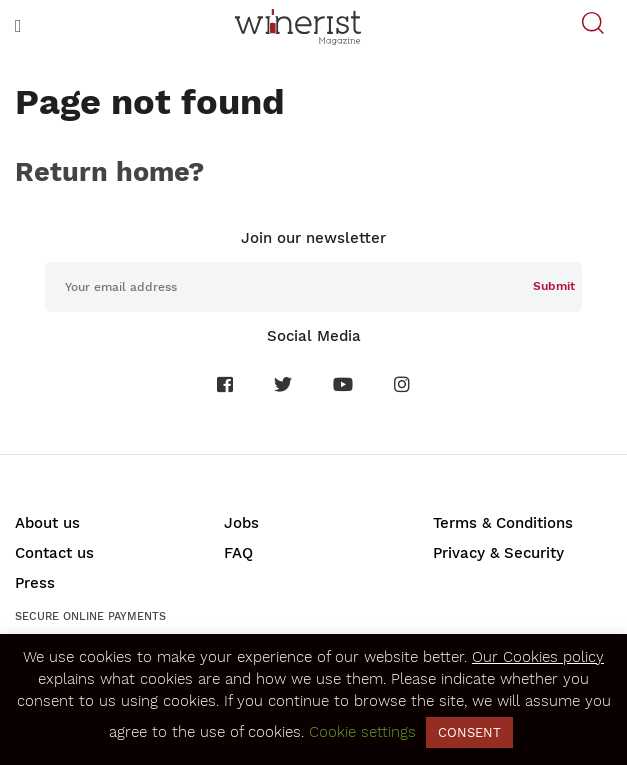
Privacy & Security (498, 553)
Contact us (54, 553)
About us (47, 523)
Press (35, 583)
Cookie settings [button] (362, 732)
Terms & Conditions (503, 523)
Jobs (241, 523)
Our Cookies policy (538, 657)
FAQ (238, 553)
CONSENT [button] (469, 732)
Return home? (109, 172)
